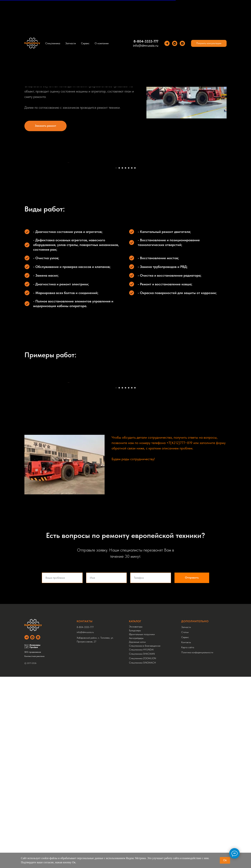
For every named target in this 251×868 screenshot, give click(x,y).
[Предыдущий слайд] (68, 210)
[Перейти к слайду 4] (125, 264)
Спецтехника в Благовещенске (145, 837)
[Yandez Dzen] (182, 43)
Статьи (185, 823)
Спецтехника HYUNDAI (141, 841)
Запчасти (71, 43)
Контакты (186, 834)
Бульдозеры (135, 822)
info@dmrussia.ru (146, 45)
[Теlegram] (167, 43)
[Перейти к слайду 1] (116, 264)
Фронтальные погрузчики (142, 825)
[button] (209, 43)
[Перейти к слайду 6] (132, 264)
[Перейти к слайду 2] (119, 264)
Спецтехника (53, 43)
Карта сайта (188, 839)
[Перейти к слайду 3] (122, 264)
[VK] (175, 43)
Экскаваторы (136, 818)
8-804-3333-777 (146, 41)
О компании (102, 43)
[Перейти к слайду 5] (129, 264)
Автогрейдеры (136, 829)
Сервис (85, 43)
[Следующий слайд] (183, 210)
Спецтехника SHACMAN (142, 845)
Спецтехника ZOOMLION (142, 850)
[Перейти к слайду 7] (135, 264)
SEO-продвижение (33, 843)
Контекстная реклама (34, 847)
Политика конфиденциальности (197, 844)
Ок (225, 860)
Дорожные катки (137, 833)
